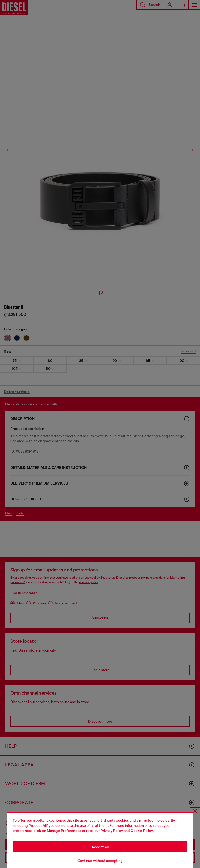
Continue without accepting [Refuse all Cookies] (100, 861)
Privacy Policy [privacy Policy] (112, 831)
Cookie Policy (142, 831)
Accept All (100, 847)
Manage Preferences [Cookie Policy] (64, 831)
